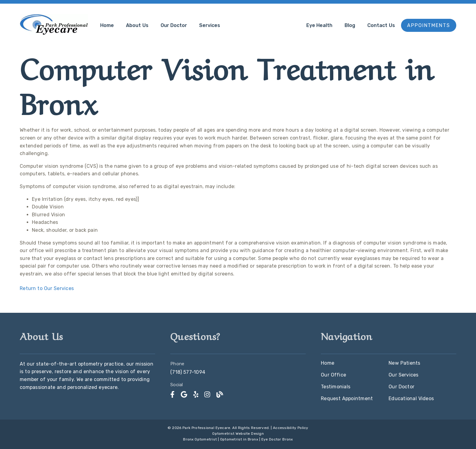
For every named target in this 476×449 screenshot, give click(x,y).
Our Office (333, 375)
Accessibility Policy (291, 428)
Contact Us (381, 25)
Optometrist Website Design (238, 434)
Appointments (429, 25)
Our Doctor (174, 25)
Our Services (404, 375)
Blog (350, 25)
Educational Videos (411, 398)
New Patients (405, 363)
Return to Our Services (47, 288)
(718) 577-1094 (188, 372)
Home (107, 25)
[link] (172, 395)
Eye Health (320, 25)
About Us (137, 25)
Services (210, 25)
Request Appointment (347, 398)
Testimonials (336, 387)
